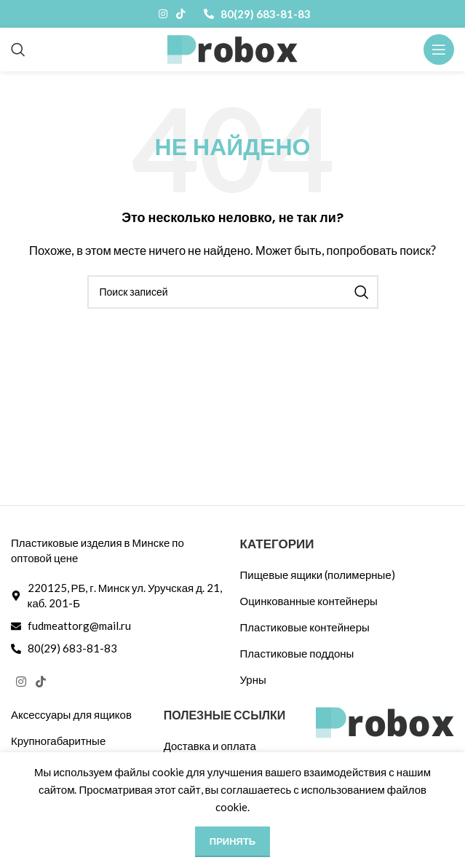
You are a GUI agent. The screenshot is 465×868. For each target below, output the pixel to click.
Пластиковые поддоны (297, 653)
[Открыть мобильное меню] (439, 50)
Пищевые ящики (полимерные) (318, 575)
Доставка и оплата (210, 746)
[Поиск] (18, 50)
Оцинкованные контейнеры (309, 601)
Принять (232, 841)
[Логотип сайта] (232, 48)
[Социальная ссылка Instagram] (163, 14)
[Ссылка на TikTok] (180, 14)
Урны (253, 679)
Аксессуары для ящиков (71, 714)
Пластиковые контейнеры (305, 627)
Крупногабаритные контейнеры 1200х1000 (71, 748)
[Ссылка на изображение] (385, 721)
